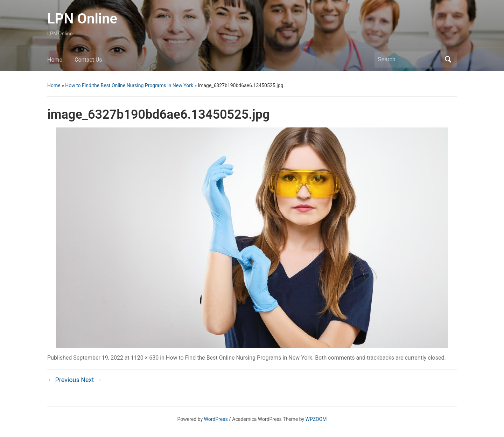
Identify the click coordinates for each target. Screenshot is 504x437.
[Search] (409, 60)
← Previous (63, 380)
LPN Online (82, 19)
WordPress (216, 419)
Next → (91, 380)
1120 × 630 (145, 358)
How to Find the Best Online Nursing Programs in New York (129, 85)
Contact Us (88, 60)
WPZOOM (316, 419)
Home (55, 60)
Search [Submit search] (448, 60)
